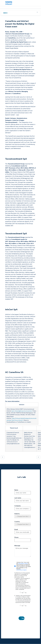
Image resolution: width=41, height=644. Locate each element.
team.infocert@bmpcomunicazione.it (22, 411)
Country (17, 522)
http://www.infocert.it (18, 420)
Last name (18, 498)
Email (16, 529)
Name (16, 490)
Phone (16, 537)
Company (18, 506)
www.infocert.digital (21, 570)
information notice (23, 563)
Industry (17, 514)
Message (17, 546)
